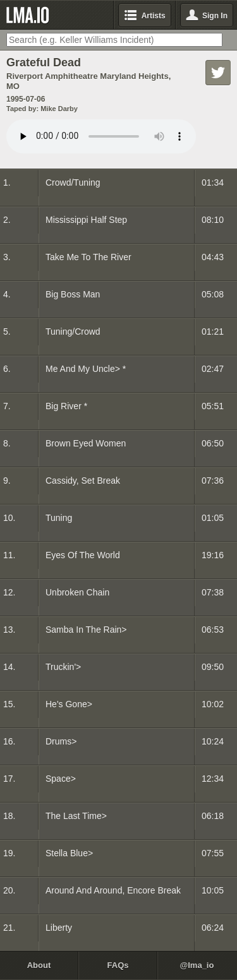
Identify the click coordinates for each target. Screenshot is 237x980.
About (39, 965)
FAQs (118, 965)
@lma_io (197, 965)
